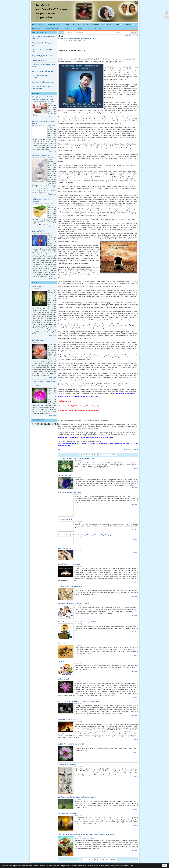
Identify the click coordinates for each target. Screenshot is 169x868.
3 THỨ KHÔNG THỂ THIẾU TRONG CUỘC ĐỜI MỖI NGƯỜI (77, 797)
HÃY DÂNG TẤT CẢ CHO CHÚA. (68, 720)
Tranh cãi (61, 661)
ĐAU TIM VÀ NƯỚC (38, 231)
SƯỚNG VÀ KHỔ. (64, 679)
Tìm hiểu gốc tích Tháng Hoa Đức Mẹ (70, 586)
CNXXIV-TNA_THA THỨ (40, 60)
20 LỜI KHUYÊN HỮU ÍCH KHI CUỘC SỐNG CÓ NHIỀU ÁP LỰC (79, 702)
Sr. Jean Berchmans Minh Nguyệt (84, 838)
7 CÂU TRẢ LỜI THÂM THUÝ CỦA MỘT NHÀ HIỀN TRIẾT (76, 458)
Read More (53, 117)
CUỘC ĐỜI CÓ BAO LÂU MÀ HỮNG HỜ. (71, 744)
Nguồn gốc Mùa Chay (65, 548)
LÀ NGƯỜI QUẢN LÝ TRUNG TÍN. (69, 564)
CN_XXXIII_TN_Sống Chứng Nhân (43, 82)
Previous (129, 36)
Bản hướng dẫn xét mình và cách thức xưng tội (74, 603)
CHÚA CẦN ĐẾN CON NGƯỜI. (68, 814)
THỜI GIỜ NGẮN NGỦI (65, 475)
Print (59, 450)
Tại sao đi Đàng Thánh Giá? (67, 765)
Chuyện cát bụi (63, 643)
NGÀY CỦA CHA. (37, 340)
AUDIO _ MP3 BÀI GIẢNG (40, 33)
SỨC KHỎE (35, 93)
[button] (114, 25)
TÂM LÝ (34, 283)
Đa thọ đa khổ (36, 287)
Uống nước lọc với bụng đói (41, 155)
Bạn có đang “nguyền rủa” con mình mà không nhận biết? (77, 622)
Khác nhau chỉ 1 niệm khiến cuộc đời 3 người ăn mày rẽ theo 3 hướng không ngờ (85, 535)
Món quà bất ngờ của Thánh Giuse (69, 492)
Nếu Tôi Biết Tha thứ (65, 520)
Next (135, 36)
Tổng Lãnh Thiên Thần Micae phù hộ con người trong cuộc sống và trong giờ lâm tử (86, 834)
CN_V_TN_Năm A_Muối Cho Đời (42, 71)
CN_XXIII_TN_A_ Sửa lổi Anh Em (43, 56)
